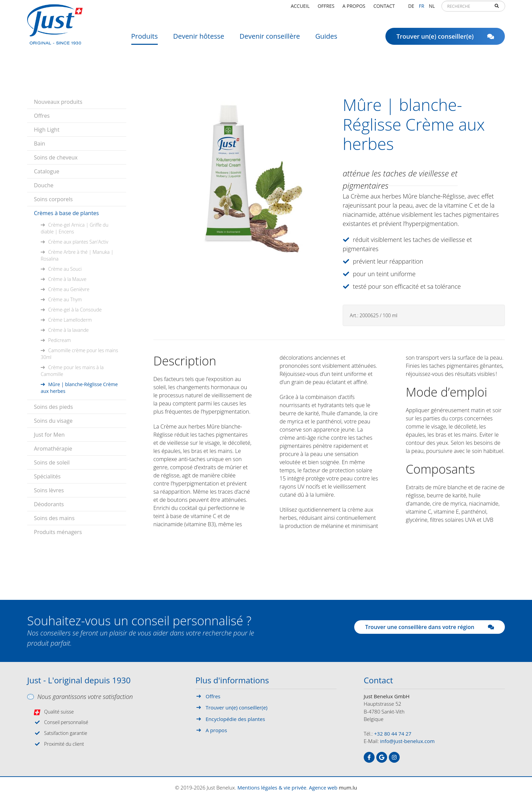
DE (411, 8)
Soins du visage (53, 421)
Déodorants (49, 504)
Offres (326, 8)
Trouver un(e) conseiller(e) (445, 39)
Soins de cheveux (56, 157)
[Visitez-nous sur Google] (382, 757)
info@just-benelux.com (407, 741)
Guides (326, 39)
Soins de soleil (52, 462)
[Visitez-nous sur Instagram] (394, 757)
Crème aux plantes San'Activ (78, 242)
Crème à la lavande (69, 330)
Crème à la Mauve (67, 279)
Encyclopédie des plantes (235, 719)
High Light (47, 130)
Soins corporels (53, 199)
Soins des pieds (53, 407)
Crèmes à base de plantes (66, 213)
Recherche (497, 9)
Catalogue (47, 171)
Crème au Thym (65, 299)
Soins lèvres (49, 490)
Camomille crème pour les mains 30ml (79, 354)
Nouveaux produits (58, 102)
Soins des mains (54, 518)
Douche (44, 185)
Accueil (300, 8)
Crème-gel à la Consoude (75, 310)
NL (432, 8)
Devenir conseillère (270, 39)
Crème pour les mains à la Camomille (72, 371)
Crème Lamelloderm (70, 320)
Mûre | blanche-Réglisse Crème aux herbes (79, 388)
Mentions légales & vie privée (272, 787)
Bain (40, 144)
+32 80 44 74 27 (393, 734)
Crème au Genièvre (69, 289)
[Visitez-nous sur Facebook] (369, 757)
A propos (354, 8)
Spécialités (47, 476)
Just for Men (49, 435)
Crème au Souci (65, 269)
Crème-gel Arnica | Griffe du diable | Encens (74, 228)
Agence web (323, 787)
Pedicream (60, 340)
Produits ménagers (58, 532)
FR (421, 8)
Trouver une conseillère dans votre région (430, 627)
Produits (145, 39)
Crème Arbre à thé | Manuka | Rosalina (77, 255)
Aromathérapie (53, 449)
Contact (384, 8)
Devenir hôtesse (199, 39)
